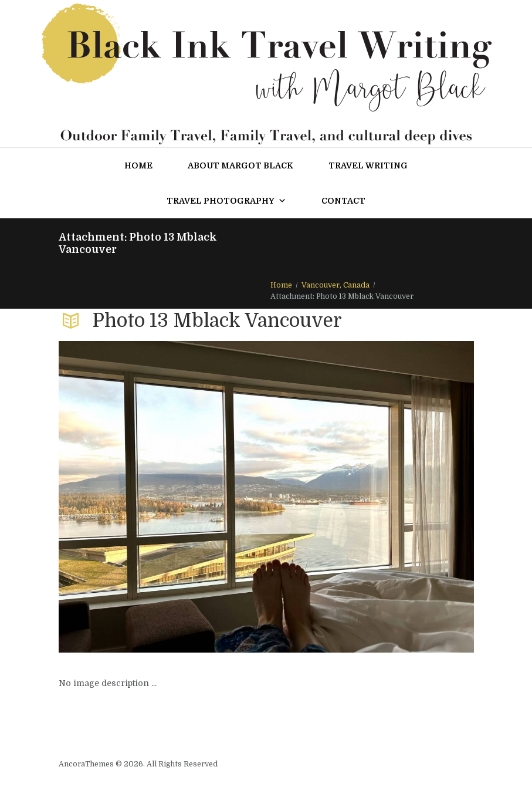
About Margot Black (240, 165)
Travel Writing (368, 165)
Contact (343, 201)
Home (138, 165)
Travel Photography (226, 201)
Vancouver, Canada (336, 285)
